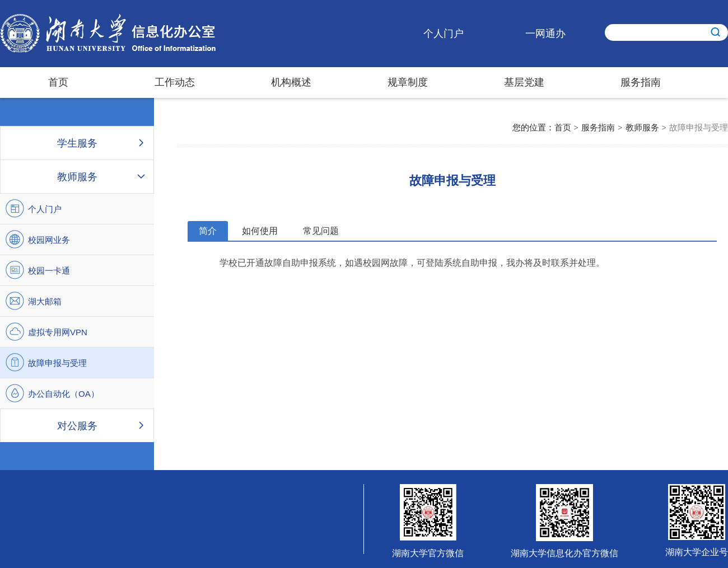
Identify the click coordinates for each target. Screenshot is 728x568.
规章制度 (408, 82)
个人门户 (444, 34)
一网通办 (545, 34)
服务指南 (641, 82)
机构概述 (291, 82)
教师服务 (642, 127)
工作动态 (175, 82)
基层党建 (524, 82)
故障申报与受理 (699, 127)
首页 (58, 82)
